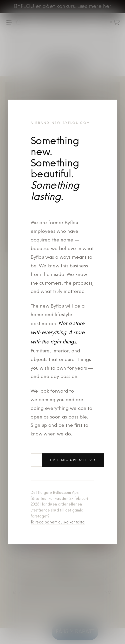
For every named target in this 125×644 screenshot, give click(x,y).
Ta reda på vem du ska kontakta (58, 523)
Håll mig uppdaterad (73, 460)
